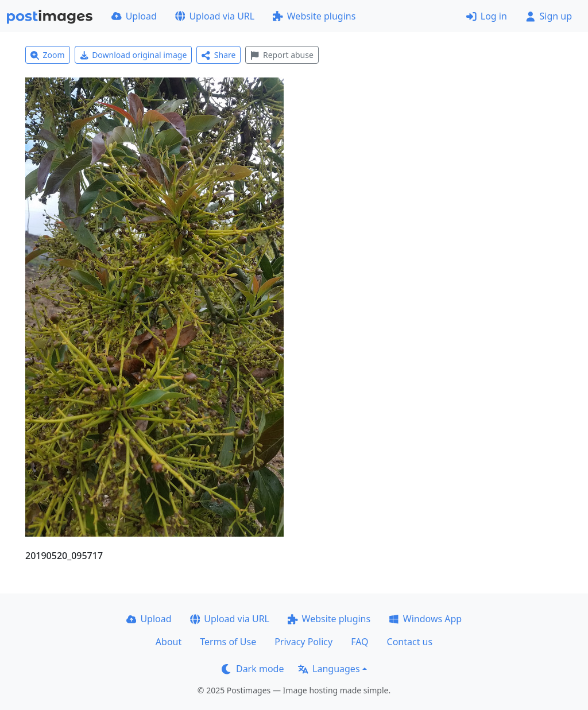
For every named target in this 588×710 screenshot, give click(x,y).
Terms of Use (228, 642)
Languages (329, 669)
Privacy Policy (303, 642)
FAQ (359, 642)
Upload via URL (215, 16)
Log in (487, 16)
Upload (134, 16)
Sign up (549, 16)
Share (218, 55)
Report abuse (282, 55)
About (169, 642)
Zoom (48, 55)
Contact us (410, 642)
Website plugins (314, 16)
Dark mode (253, 669)
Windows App (425, 619)
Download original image (134, 55)
